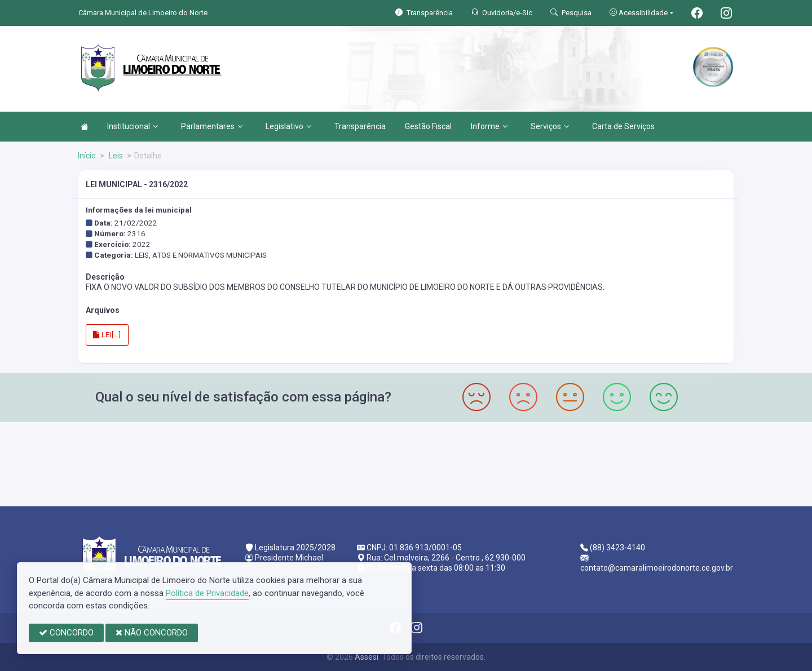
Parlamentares (212, 126)
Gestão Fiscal (428, 126)
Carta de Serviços (623, 126)
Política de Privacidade (207, 593)
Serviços (550, 126)
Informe (489, 126)
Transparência (360, 126)
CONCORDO (66, 633)
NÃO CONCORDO (152, 633)
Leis (115, 156)
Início (87, 156)
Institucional (133, 126)
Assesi (367, 657)
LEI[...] (107, 335)
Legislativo (288, 126)
